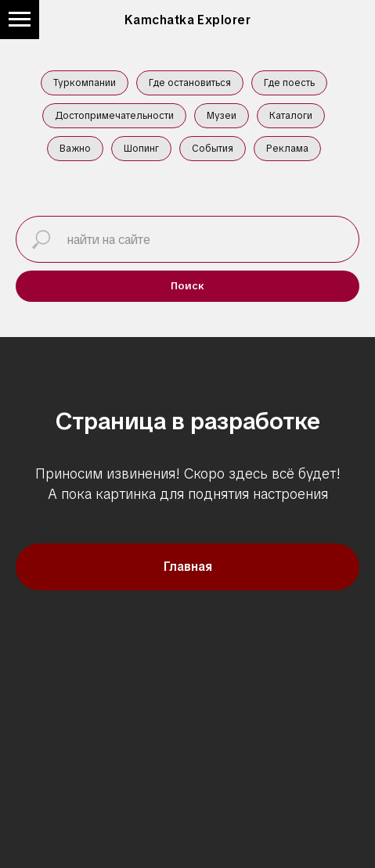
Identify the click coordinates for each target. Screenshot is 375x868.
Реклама (287, 149)
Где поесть (289, 83)
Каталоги (291, 116)
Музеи (222, 116)
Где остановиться (190, 83)
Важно (75, 149)
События (213, 149)
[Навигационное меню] (20, 20)
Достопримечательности (114, 116)
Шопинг (141, 149)
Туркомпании (85, 83)
